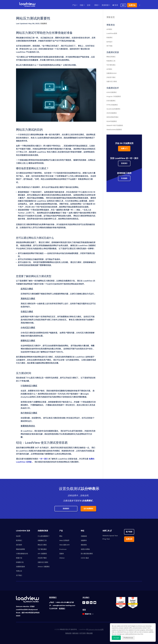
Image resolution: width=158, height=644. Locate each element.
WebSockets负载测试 (114, 130)
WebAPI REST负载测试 (115, 125)
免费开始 (132, 5)
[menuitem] (88, 614)
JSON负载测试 (112, 113)
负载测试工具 (42, 540)
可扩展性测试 (111, 65)
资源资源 (105, 5)
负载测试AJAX (112, 73)
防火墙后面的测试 (87, 554)
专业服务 (124, 178)
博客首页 (111, 17)
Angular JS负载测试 (114, 96)
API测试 (109, 29)
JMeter (62, 558)
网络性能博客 (20, 549)
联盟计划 (19, 558)
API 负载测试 (42, 554)
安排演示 (124, 163)
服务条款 (75, 633)
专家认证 (19, 571)
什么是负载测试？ (44, 536)
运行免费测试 (88, 509)
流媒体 (62, 554)
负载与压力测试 (112, 81)
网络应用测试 (111, 57)
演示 (123, 5)
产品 (74, 5)
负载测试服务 (20, 567)
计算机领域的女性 (22, 554)
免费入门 (124, 148)
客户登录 (129, 532)
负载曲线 (84, 536)
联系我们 (19, 540)
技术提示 (109, 42)
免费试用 (129, 539)
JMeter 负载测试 (44, 567)
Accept (116, 638)
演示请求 (19, 545)
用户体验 (109, 46)
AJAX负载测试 (112, 92)
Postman (63, 549)
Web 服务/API (64, 545)
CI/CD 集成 (85, 558)
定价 (89, 5)
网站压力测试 (42, 545)
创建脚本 (84, 540)
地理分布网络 (85, 549)
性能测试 (44, 24)
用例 (96, 5)
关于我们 (19, 575)
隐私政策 (68, 633)
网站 (61, 536)
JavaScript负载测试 (113, 109)
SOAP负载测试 (112, 121)
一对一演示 (43, 459)
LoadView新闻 (112, 33)
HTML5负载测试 (112, 105)
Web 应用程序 (64, 540)
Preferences (128, 638)
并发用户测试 (111, 77)
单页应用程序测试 (112, 117)
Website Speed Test (110, 536)
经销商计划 (20, 562)
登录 (115, 5)
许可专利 (83, 633)
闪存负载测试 (111, 101)
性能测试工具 (111, 61)
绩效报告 (84, 545)
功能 (81, 5)
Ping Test (106, 539)
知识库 (18, 536)
